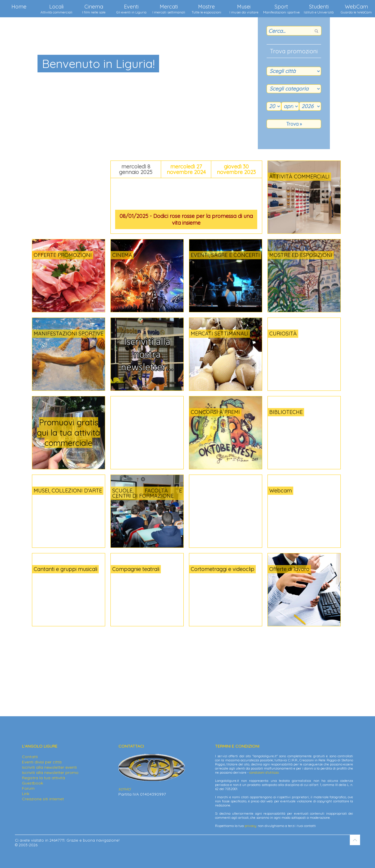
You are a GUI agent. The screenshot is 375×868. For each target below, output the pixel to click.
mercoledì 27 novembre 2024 (186, 169)
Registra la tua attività (44, 778)
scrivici (125, 789)
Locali (56, 9)
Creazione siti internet (43, 799)
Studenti (319, 9)
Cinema (94, 9)
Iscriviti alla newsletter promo (50, 772)
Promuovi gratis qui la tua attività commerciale (69, 433)
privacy (250, 826)
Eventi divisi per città (42, 762)
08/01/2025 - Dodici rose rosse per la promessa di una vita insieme (186, 219)
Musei (244, 9)
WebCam (356, 9)
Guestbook (33, 783)
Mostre (206, 9)
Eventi (131, 9)
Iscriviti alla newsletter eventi (49, 767)
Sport (281, 9)
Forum (28, 788)
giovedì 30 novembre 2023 (236, 169)
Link (26, 794)
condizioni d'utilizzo (264, 772)
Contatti (30, 757)
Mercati (169, 9)
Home (19, 7)
